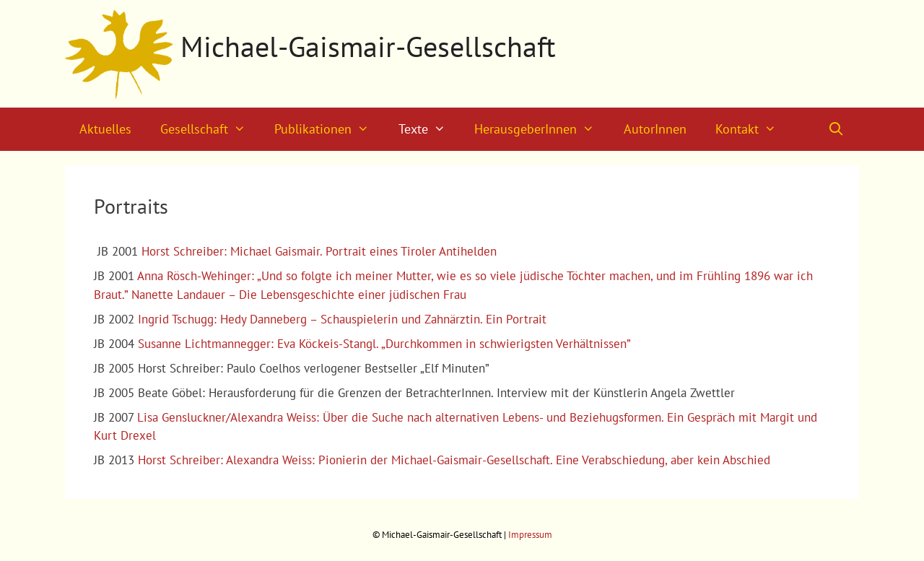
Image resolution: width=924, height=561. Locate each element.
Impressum (530, 535)
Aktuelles (105, 129)
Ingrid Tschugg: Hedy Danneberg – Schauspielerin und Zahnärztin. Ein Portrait (342, 319)
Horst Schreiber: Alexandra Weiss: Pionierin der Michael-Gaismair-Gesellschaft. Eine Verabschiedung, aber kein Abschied (454, 460)
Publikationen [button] (329, 129)
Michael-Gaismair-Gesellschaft (368, 46)
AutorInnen (655, 129)
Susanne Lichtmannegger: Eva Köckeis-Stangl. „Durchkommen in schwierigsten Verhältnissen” (384, 344)
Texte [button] (429, 129)
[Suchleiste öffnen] (836, 129)
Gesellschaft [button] (210, 129)
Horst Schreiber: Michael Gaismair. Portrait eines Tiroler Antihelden (319, 251)
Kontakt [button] (753, 129)
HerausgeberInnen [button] (541, 129)
